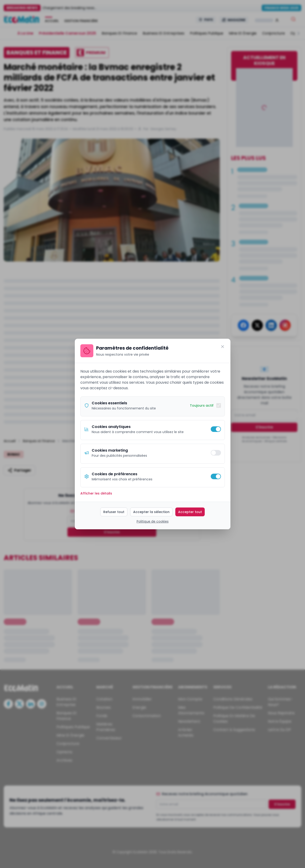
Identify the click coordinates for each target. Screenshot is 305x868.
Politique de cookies (153, 521)
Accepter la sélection (151, 512)
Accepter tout (190, 512)
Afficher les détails (96, 493)
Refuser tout (114, 512)
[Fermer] (223, 347)
